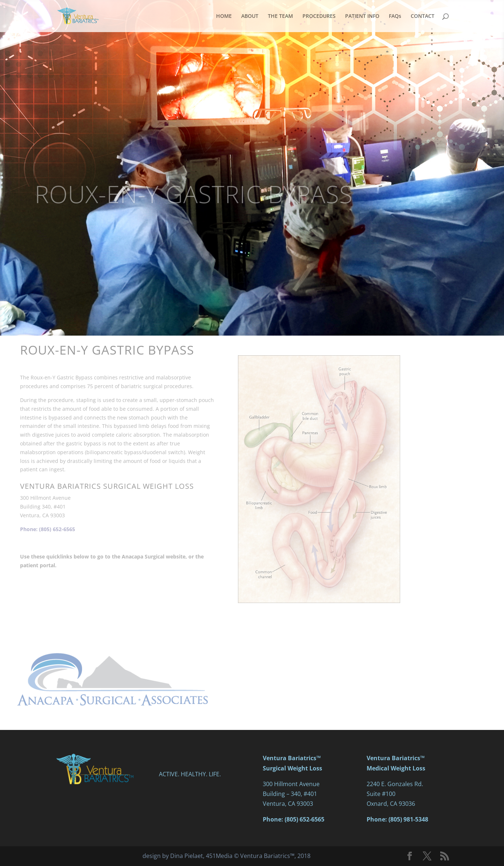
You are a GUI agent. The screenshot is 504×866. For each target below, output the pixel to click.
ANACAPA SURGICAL (113, 590)
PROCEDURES (319, 16)
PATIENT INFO (362, 16)
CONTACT (423, 16)
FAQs (395, 16)
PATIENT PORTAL (113, 620)
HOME (224, 16)
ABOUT (250, 16)
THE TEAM (280, 16)
